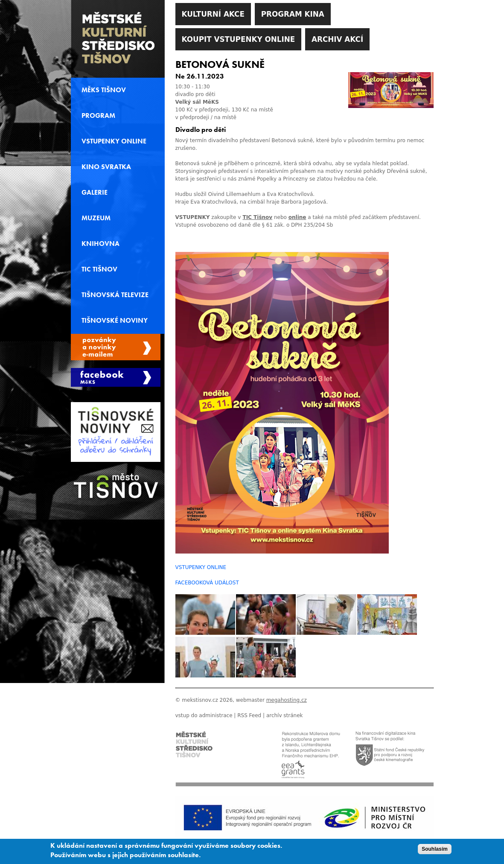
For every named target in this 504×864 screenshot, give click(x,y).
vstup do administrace (204, 715)
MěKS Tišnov (104, 90)
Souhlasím (435, 851)
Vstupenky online (114, 141)
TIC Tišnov (257, 217)
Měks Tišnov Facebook (116, 377)
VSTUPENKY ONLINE (201, 567)
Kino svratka (106, 167)
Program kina (293, 14)
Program (98, 116)
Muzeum (96, 218)
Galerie (95, 193)
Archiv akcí (337, 39)
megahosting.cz (287, 700)
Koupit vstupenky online (239, 39)
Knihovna (101, 244)
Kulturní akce (213, 14)
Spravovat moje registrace (116, 347)
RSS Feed (249, 715)
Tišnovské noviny (115, 321)
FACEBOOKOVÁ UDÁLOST (207, 583)
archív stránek (285, 715)
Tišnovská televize (115, 295)
